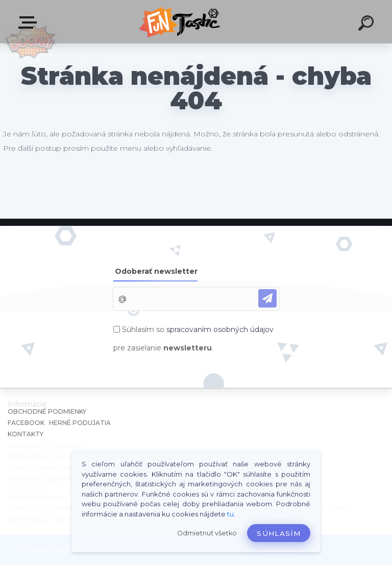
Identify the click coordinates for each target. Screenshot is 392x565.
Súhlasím (279, 533)
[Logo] (181, 22)
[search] (367, 25)
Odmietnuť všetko (207, 533)
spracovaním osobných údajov (220, 329)
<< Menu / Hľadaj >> (30, 22)
